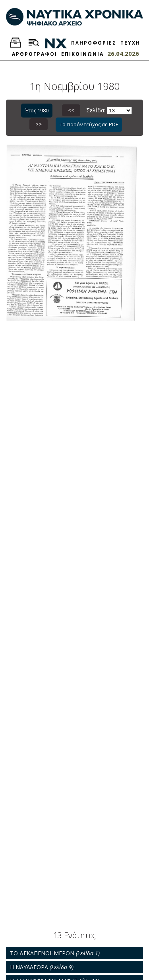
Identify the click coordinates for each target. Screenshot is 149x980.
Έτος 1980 (37, 110)
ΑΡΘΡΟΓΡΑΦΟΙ (35, 54)
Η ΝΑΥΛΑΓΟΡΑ (42, 967)
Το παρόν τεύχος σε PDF (89, 124)
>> (39, 124)
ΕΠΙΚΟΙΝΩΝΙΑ (82, 54)
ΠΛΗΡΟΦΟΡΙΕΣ (94, 43)
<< (71, 110)
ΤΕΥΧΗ (130, 43)
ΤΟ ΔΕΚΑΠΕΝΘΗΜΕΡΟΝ (55, 953)
